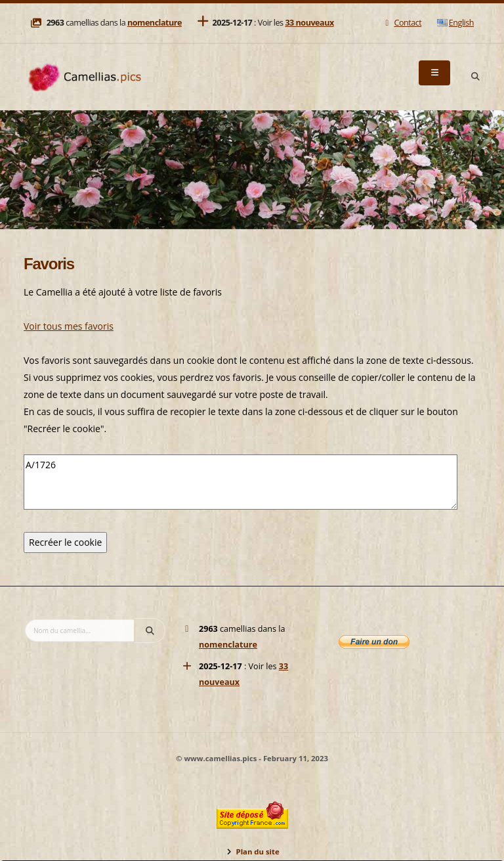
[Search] (475, 77)
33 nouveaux (309, 23)
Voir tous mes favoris (69, 326)
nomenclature (155, 23)
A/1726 (241, 482)
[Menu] (434, 73)
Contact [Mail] (402, 23)
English (455, 23)
